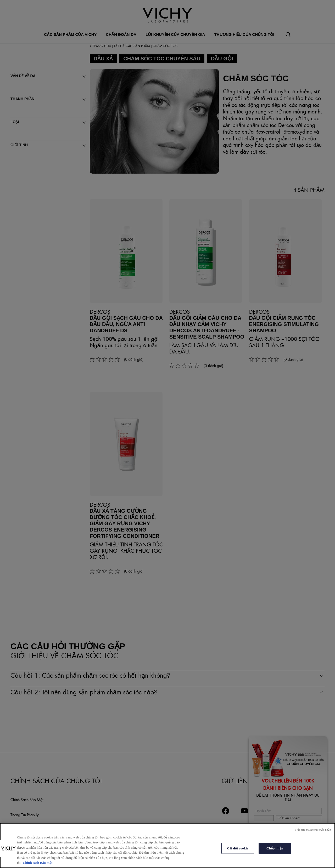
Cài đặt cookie (238, 848)
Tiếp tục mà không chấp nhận (313, 830)
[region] (167, 846)
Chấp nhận (275, 848)
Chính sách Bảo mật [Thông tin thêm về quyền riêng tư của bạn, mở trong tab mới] (38, 863)
